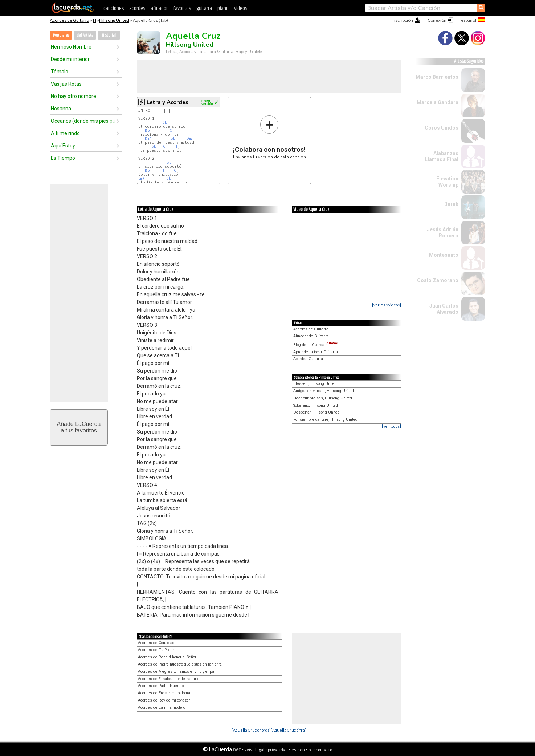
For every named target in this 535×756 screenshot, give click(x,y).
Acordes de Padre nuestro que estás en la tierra (180, 664)
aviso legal (254, 750)
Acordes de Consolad (156, 643)
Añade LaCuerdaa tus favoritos (79, 427)
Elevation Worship (447, 182)
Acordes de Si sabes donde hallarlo (169, 679)
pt (310, 750)
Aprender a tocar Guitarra (316, 352)
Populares (61, 35)
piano (223, 9)
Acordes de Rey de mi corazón (164, 700)
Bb (165, 123)
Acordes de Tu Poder (156, 650)
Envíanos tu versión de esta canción (269, 137)
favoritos (182, 9)
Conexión (437, 20)
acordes (137, 9)
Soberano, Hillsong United (316, 405)
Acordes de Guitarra (70, 20)
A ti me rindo (65, 133)
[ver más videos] (387, 305)
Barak (451, 204)
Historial (109, 35)
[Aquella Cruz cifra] (289, 730)
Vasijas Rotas (66, 84)
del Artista (85, 35)
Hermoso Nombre (71, 47)
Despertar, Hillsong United (316, 412)
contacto (324, 750)
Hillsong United (114, 20)
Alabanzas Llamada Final (442, 156)
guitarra (204, 9)
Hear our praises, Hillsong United (323, 398)
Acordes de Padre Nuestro (161, 686)
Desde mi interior (70, 59)
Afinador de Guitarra (311, 336)
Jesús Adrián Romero (443, 233)
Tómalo (60, 72)
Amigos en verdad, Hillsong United (324, 391)
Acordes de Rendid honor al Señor (167, 657)
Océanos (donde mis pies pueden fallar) (83, 121)
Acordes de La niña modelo (162, 708)
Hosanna (61, 109)
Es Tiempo (63, 158)
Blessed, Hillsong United (315, 384)
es (294, 750)
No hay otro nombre (73, 96)
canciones (114, 9)
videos (241, 9)
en (302, 750)
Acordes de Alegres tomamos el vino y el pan (177, 672)
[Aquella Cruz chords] (251, 730)
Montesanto (444, 255)
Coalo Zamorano (438, 280)
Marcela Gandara (438, 102)
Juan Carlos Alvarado (444, 309)
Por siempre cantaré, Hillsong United (325, 420)
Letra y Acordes (168, 102)
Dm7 (148, 139)
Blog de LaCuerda (316, 345)
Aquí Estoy (63, 146)
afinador (159, 9)
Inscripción (402, 20)
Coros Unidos (442, 128)
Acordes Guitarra (308, 359)
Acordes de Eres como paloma (164, 693)
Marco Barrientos (437, 77)
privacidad (278, 750)
